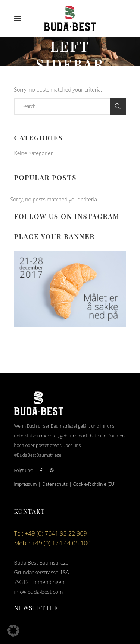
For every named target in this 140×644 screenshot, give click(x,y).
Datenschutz (55, 484)
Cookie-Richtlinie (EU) (94, 484)
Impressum (26, 484)
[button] (13, 631)
